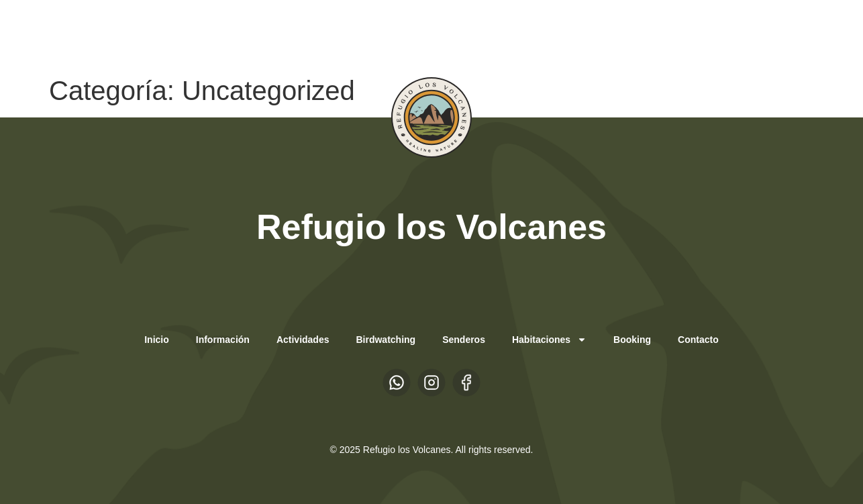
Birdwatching (386, 340)
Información (223, 340)
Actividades (303, 340)
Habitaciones (549, 340)
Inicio (157, 340)
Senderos (464, 340)
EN (153, 34)
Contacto (698, 340)
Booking (632, 340)
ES (126, 34)
